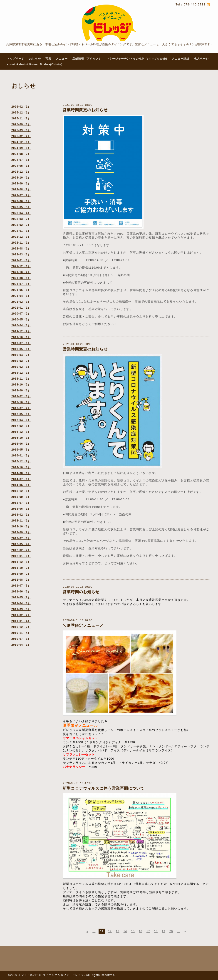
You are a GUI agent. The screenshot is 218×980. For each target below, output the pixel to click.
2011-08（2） (21, 580)
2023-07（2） (21, 195)
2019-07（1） (21, 343)
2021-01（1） (21, 308)
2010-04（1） (21, 645)
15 (133, 931)
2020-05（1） (21, 320)
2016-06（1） (21, 444)
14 (125, 931)
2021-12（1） (21, 266)
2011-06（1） (21, 592)
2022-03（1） (21, 254)
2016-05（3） (21, 450)
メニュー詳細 (181, 59)
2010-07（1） (21, 639)
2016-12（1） (21, 432)
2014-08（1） (21, 473)
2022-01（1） (21, 260)
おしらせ (35, 59)
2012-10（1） (21, 527)
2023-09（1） (21, 184)
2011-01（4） (21, 621)
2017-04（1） (21, 420)
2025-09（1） (21, 124)
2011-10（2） (21, 568)
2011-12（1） (21, 562)
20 (171, 931)
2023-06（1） (21, 201)
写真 (48, 59)
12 (110, 931)
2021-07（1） (21, 284)
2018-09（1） (21, 390)
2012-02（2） (21, 550)
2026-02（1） (21, 107)
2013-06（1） (21, 509)
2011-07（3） (21, 586)
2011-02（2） (21, 615)
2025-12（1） (21, 113)
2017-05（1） (21, 414)
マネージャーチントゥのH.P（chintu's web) (137, 59)
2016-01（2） (21, 456)
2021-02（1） (21, 302)
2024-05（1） (21, 166)
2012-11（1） (21, 521)
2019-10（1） (21, 337)
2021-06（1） (21, 290)
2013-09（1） (21, 497)
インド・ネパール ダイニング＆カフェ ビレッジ (51, 975)
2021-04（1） (21, 296)
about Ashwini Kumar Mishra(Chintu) (35, 64)
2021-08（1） (21, 278)
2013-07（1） (21, 503)
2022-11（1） (21, 243)
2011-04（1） (21, 603)
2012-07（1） (21, 538)
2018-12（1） (21, 373)
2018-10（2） (21, 385)
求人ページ (201, 59)
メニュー (62, 59)
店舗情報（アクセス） (87, 59)
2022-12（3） (21, 237)
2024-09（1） (21, 148)
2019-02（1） (21, 367)
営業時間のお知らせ (81, 592)
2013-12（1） (21, 491)
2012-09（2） (21, 532)
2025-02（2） (21, 136)
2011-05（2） (21, 597)
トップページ (16, 59)
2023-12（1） (21, 172)
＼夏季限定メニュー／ (83, 626)
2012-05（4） (21, 544)
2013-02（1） (21, 515)
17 (148, 931)
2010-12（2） (21, 627)
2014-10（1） (21, 467)
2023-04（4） (21, 213)
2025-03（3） (21, 130)
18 (156, 931)
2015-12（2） (21, 461)
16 (140, 931)
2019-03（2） (21, 361)
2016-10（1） (21, 438)
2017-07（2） (21, 408)
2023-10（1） (21, 178)
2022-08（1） (21, 249)
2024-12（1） (21, 142)
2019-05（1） (21, 349)
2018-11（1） (21, 379)
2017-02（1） (21, 426)
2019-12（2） (21, 331)
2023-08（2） (21, 189)
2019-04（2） (21, 355)
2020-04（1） (21, 325)
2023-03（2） (21, 219)
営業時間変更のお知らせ (85, 110)
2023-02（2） (21, 225)
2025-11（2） (21, 118)
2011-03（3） (21, 609)
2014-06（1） (21, 485)
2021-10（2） (21, 272)
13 (118, 931)
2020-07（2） (21, 314)
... (94, 931)
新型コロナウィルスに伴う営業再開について (104, 788)
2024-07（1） (21, 160)
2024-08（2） (21, 154)
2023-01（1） (21, 231)
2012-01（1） (21, 556)
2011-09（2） (21, 574)
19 (163, 931)
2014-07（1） (21, 479)
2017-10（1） (21, 402)
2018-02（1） (21, 396)
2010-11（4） (21, 633)
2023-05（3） (21, 207)
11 (102, 931)
